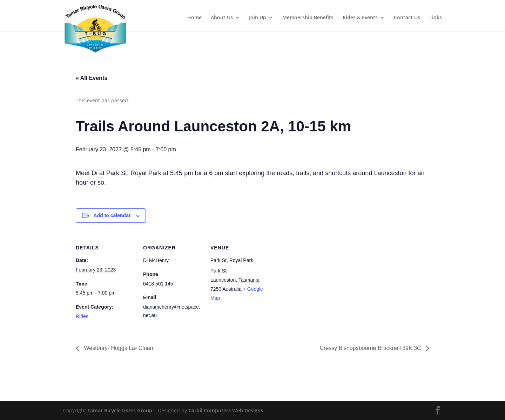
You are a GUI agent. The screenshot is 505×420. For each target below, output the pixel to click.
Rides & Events (360, 18)
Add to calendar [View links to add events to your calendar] (112, 215)
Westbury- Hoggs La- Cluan (118, 348)
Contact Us (407, 18)
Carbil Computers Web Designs (226, 410)
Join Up (258, 18)
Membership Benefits (308, 18)
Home (194, 18)
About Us (222, 18)
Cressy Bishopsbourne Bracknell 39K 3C (371, 348)
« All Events (92, 78)
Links (436, 18)
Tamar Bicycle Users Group (120, 410)
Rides (82, 316)
